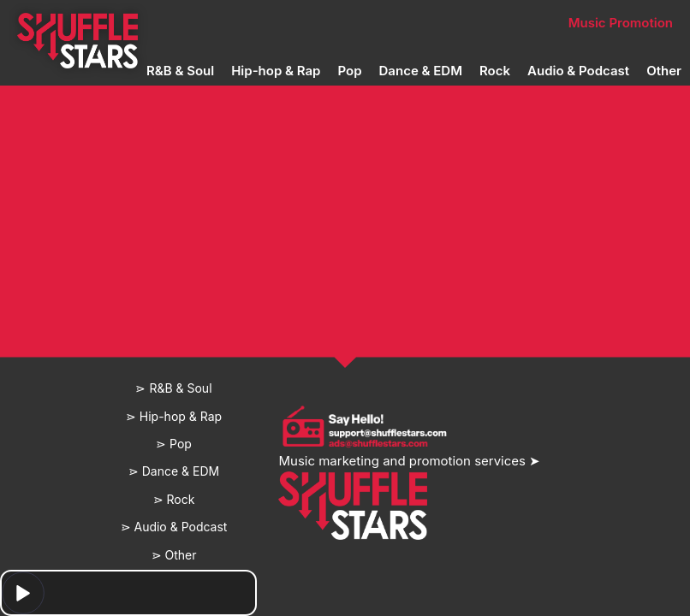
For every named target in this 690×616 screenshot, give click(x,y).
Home (77, 23)
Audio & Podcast (578, 71)
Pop (349, 71)
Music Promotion (621, 23)
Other (664, 71)
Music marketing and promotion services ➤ (409, 461)
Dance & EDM (421, 71)
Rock (495, 71)
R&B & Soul (180, 71)
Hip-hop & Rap (276, 71)
